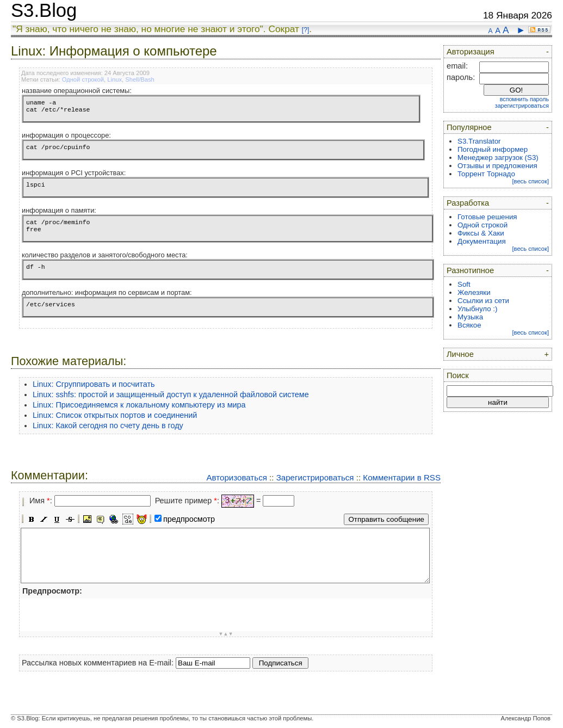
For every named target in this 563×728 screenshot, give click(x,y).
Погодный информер (493, 149)
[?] (305, 30)
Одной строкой (83, 79)
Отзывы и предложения (497, 166)
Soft (464, 284)
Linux (115, 79)
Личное (460, 354)
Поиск (458, 375)
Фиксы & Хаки (481, 233)
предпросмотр (189, 519)
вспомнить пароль (524, 99)
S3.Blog (44, 10)
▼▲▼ (226, 634)
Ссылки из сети (483, 301)
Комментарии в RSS (402, 477)
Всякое (469, 325)
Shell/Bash (140, 79)
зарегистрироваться (522, 106)
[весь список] (530, 181)
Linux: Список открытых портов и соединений (115, 415)
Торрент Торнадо (486, 174)
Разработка (468, 203)
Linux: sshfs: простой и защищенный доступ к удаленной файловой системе (171, 394)
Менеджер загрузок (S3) (498, 158)
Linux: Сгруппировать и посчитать (94, 384)
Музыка (470, 317)
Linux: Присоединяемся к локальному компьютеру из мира (139, 405)
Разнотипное (470, 270)
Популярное (469, 127)
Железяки (474, 292)
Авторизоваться (236, 477)
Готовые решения (487, 217)
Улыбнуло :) (477, 309)
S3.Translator (479, 141)
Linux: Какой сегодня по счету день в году (108, 425)
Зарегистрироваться (315, 477)
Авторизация (471, 52)
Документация (482, 241)
